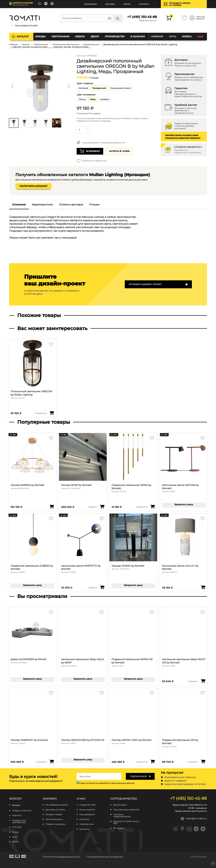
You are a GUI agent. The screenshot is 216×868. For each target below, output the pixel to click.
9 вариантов (41, 413)
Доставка (110, 4)
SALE (200, 36)
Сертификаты (87, 824)
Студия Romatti (87, 805)
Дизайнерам (91, 4)
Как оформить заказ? (57, 805)
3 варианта (41, 762)
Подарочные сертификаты (19, 821)
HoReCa (187, 36)
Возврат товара (54, 814)
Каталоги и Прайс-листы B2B (126, 822)
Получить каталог (33, 186)
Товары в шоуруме (55, 824)
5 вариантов (142, 507)
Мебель (80, 36)
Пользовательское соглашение (105, 857)
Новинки (157, 36)
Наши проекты (87, 810)
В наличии (138, 36)
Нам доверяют (87, 814)
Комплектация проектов (126, 810)
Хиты (173, 36)
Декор (95, 36)
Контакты (144, 4)
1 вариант (93, 507)
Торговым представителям (122, 815)
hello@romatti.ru (194, 819)
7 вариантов (142, 762)
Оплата (127, 4)
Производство (115, 36)
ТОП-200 (17, 827)
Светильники (60, 36)
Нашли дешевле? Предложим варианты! (101, 143)
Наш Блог (84, 819)
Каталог (23, 36)
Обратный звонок (148, 21)
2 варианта (193, 681)
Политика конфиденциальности (61, 857)
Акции (15, 832)
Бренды (40, 36)
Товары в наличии (22, 811)
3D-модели (119, 828)
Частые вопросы (54, 819)
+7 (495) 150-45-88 (142, 17)
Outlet (15, 842)
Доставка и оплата (55, 810)
